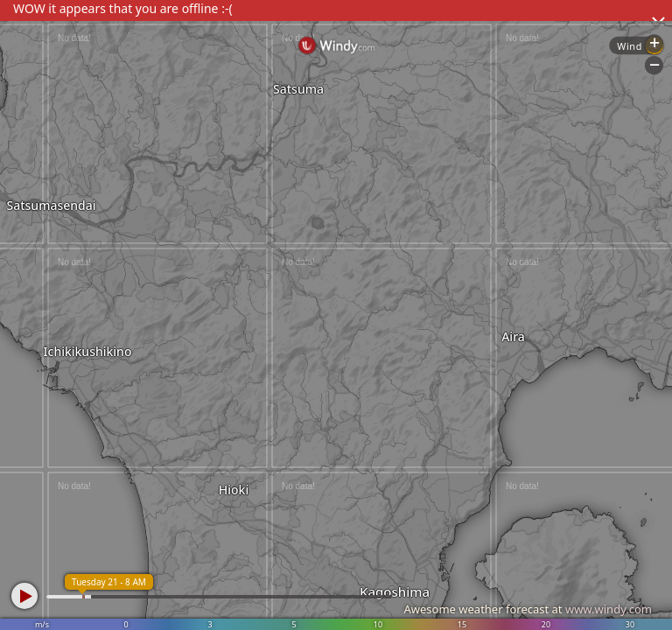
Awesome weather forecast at (528, 609)
